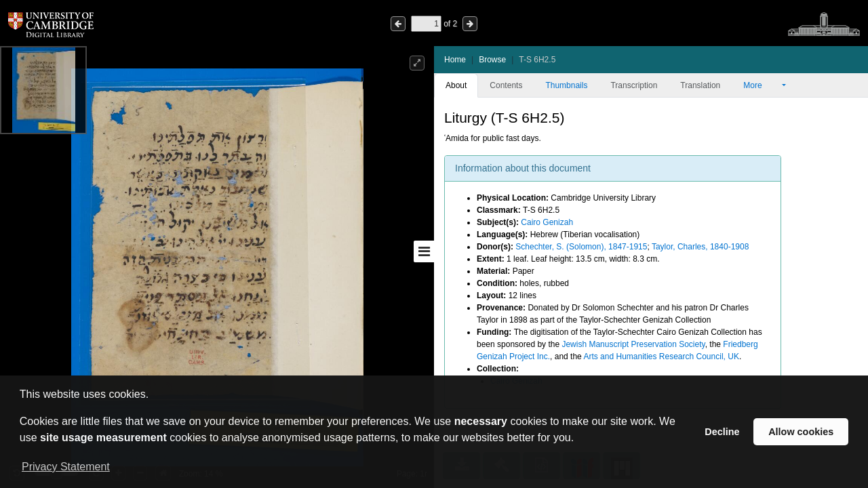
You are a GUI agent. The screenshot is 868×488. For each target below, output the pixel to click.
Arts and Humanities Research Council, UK (661, 357)
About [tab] (456, 85)
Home (455, 60)
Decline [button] (722, 432)
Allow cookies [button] (801, 432)
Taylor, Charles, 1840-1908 (700, 247)
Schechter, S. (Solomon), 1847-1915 (581, 247)
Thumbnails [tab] (566, 85)
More (762, 85)
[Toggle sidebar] (424, 251)
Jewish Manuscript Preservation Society (633, 344)
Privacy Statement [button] (66, 467)
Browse (492, 60)
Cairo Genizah (547, 222)
